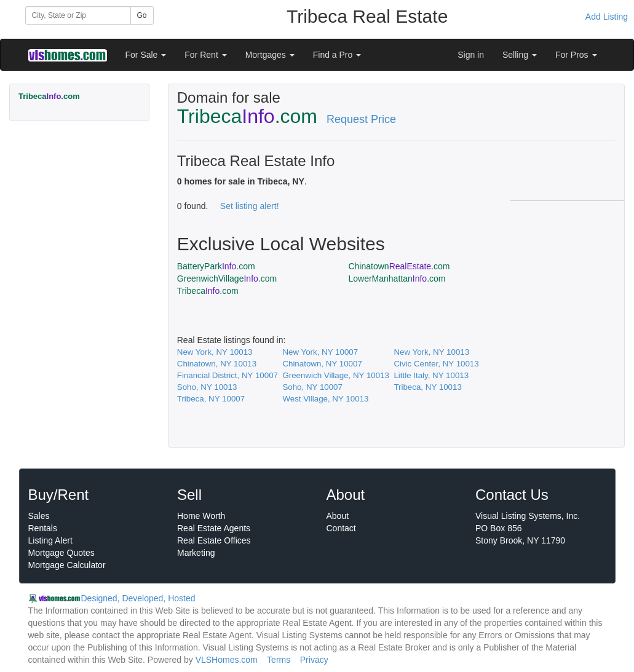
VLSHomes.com (227, 660)
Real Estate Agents (214, 528)
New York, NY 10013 (215, 352)
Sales (39, 516)
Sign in (471, 55)
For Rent (205, 55)
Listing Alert (50, 540)
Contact (341, 528)
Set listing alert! (250, 206)
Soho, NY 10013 (207, 387)
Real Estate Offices (214, 540)
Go (142, 15)
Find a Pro (337, 55)
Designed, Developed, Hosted (138, 598)
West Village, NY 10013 (325, 399)
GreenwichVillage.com (227, 279)
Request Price (361, 119)
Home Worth (201, 516)
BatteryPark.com (216, 266)
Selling (520, 55)
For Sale (146, 55)
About (338, 516)
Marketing (196, 553)
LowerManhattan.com (397, 279)
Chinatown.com (399, 266)
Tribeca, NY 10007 (211, 399)
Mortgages (270, 55)
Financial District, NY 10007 (228, 375)
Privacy (314, 660)
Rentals (43, 528)
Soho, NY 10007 (312, 387)
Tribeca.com (208, 291)
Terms (279, 660)
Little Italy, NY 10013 (431, 375)
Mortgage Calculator (67, 565)
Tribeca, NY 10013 (427, 387)
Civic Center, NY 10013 (436, 364)
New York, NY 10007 (320, 352)
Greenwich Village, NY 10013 (336, 375)
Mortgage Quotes (61, 553)
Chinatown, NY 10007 (322, 364)
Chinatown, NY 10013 (217, 364)
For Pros (576, 55)
